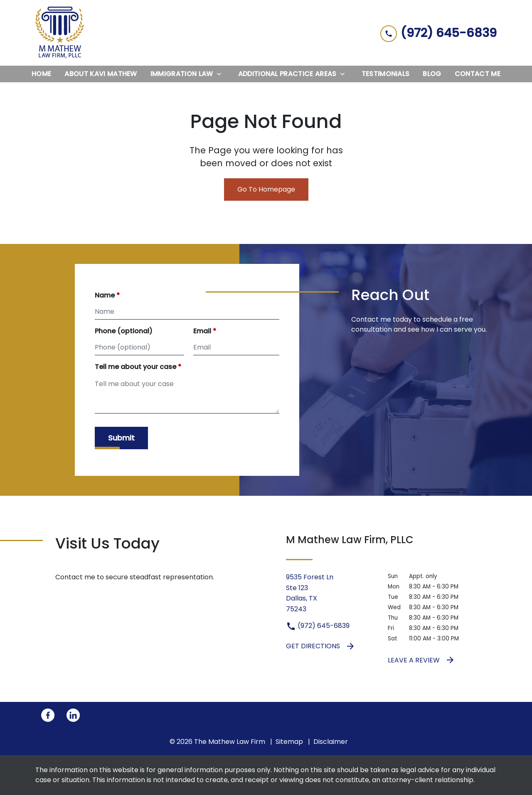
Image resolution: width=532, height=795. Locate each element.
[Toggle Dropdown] (222, 74)
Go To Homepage (266, 189)
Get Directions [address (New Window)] (321, 646)
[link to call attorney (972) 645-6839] (438, 33)
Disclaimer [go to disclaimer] (331, 742)
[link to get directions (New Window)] (331, 593)
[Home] (41, 74)
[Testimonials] (386, 74)
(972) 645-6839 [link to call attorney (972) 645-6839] (318, 626)
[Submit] (121, 438)
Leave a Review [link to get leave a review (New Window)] (421, 660)
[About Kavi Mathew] (101, 74)
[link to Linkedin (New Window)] (73, 715)
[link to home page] (60, 33)
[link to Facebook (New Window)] (48, 715)
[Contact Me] (478, 74)
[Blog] (432, 74)
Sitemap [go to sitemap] (289, 742)
